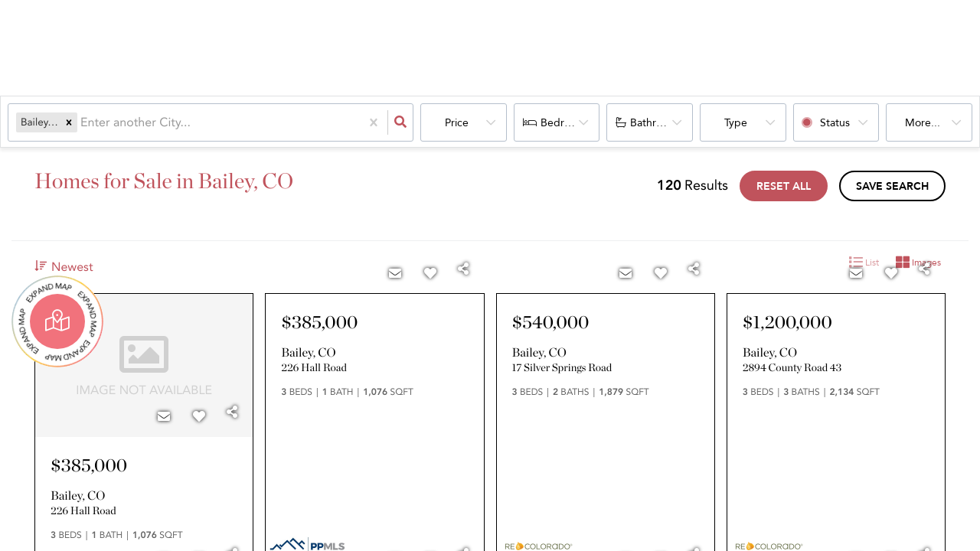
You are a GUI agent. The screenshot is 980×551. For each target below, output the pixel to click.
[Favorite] (199, 417)
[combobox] (82, 122)
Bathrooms (656, 123)
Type (736, 123)
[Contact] (164, 417)
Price (457, 123)
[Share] (232, 412)
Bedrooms (565, 123)
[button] (69, 122)
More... (923, 123)
